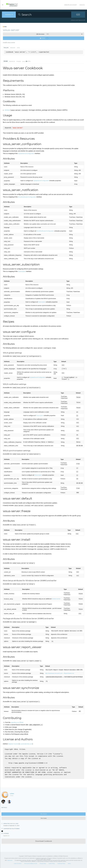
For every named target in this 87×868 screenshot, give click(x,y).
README (6, 61)
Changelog (19, 61)
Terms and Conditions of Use (31, 864)
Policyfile (6, 48)
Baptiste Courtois (13, 744)
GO (78, 15)
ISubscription (22, 271)
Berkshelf (13, 48)
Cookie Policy (52, 864)
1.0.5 (42, 34)
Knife (18, 48)
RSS (5, 27)
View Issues (44, 818)
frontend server (56, 599)
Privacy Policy (43, 864)
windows (7, 110)
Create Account (70, 5)
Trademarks (10, 860)
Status (69, 864)
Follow (44, 38)
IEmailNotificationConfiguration (27, 197)
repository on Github (17, 722)
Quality (26, 61)
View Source (43, 814)
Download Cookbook (44, 841)
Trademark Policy (61, 864)
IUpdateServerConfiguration (26, 154)
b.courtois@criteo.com (26, 744)
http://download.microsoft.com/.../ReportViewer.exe (60, 673)
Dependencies (12, 61)
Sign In (82, 5)
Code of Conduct (18, 864)
